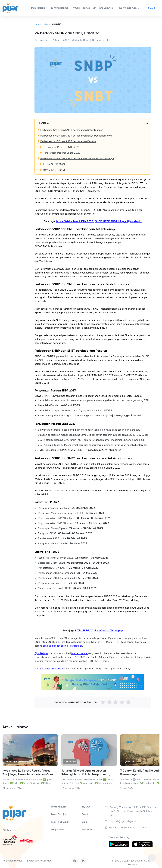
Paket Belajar (59, 814)
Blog (46, 24)
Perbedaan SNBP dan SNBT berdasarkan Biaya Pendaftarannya (76, 136)
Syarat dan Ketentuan (39, 861)
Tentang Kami (59, 807)
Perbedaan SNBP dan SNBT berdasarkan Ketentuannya (72, 130)
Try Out (86, 807)
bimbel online (79, 653)
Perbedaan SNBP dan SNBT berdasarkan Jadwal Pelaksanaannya (77, 159)
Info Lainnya (106, 8)
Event (85, 814)
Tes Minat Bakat (60, 822)
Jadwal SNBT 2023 (54, 170)
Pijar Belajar (41, 653)
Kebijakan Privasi (12, 861)
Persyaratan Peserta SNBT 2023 (62, 153)
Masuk (152, 8)
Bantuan (87, 830)
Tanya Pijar (57, 830)
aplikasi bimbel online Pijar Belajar (63, 646)
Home (37, 24)
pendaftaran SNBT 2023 (53, 600)
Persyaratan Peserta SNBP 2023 (62, 147)
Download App (128, 8)
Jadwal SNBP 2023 (54, 164)
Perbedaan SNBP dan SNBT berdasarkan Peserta (68, 141)
